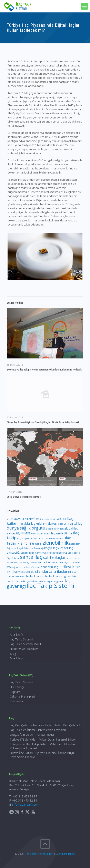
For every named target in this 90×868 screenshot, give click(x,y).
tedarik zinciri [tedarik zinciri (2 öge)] (35, 576)
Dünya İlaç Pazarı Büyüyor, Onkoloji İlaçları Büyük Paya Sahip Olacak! (43, 422)
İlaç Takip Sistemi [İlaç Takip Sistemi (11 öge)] (50, 586)
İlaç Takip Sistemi (21, 639)
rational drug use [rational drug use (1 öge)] (62, 553)
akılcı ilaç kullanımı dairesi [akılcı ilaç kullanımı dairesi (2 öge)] (40, 523)
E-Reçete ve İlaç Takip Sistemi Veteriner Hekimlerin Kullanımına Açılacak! (44, 370)
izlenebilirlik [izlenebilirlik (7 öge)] (55, 543)
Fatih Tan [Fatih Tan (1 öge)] (59, 529)
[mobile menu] (84, 6)
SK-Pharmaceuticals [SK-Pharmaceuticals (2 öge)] (21, 572)
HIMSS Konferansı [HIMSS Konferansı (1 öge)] (41, 534)
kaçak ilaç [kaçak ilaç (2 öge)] (51, 548)
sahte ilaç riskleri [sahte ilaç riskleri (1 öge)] (28, 563)
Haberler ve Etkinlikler (24, 649)
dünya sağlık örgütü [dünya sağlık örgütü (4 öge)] (26, 528)
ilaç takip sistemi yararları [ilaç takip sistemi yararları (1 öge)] (31, 538)
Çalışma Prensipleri (22, 696)
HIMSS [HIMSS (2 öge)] (26, 533)
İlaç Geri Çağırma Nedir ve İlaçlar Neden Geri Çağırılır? (45, 725)
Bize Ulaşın (17, 658)
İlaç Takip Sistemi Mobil (25, 644)
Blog (13, 654)
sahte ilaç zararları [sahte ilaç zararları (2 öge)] (50, 562)
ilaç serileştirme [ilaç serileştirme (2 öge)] (62, 533)
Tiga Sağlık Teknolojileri (39, 854)
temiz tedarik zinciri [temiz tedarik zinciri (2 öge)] (20, 581)
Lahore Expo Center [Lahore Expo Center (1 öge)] (32, 553)
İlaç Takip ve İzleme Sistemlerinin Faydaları (38, 730)
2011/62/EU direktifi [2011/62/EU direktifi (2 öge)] (21, 519)
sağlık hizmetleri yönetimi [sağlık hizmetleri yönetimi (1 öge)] (26, 567)
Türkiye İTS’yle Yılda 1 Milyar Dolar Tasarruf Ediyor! (43, 739)
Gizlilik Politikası (66, 854)
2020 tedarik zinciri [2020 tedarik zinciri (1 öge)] (46, 519)
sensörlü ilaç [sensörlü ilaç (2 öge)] (49, 567)
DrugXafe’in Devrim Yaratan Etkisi (32, 735)
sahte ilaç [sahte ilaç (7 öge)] (31, 557)
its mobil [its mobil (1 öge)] (36, 544)
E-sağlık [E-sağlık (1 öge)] (50, 529)
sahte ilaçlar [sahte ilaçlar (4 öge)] (54, 557)
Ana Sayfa (16, 634)
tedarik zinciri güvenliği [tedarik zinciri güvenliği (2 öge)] (60, 576)
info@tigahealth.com (26, 804)
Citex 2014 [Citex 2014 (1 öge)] (63, 524)
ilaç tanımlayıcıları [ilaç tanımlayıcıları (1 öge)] (55, 538)
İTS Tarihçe (17, 687)
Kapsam (15, 692)
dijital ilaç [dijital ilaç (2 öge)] (76, 523)
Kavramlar (17, 701)
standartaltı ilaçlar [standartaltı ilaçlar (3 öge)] (51, 571)
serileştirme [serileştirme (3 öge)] (69, 567)
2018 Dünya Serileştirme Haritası (24, 497)
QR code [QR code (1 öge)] (48, 553)
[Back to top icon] (45, 844)
